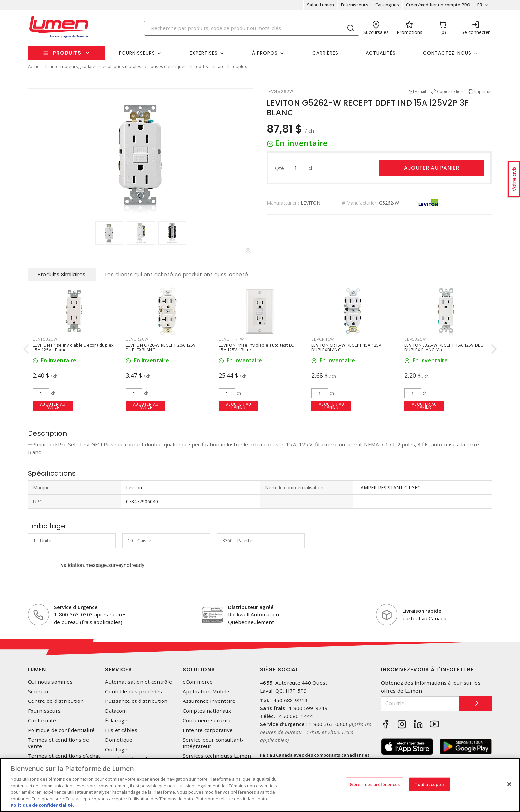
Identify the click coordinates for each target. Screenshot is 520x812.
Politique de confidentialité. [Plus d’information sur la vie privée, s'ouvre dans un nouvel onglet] (42, 805)
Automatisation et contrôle (139, 682)
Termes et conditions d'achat (64, 756)
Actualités (381, 53)
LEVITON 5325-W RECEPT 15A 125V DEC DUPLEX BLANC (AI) (444, 347)
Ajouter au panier (432, 168)
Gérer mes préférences (375, 784)
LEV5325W (415, 339)
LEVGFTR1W (231, 339)
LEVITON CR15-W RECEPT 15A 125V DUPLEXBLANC (347, 347)
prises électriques (169, 66)
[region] (260, 785)
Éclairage (116, 721)
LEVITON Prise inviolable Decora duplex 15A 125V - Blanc (73, 347)
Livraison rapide (422, 611)
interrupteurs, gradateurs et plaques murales (96, 66)
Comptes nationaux (207, 711)
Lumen (37, 669)
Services (119, 669)
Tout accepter (430, 784)
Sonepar (38, 691)
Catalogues (387, 5)
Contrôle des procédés (133, 691)
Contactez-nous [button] (447, 53)
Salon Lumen (321, 5)
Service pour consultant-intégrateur (213, 743)
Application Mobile (206, 691)
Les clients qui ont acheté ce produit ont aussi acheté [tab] (177, 275)
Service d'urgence (76, 607)
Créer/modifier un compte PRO (438, 5)
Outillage (116, 749)
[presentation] (26, 349)
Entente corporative (208, 730)
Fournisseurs (355, 5)
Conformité (42, 721)
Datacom (116, 711)
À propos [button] (265, 53)
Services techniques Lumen (217, 756)
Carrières (325, 53)
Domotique (119, 740)
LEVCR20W (137, 339)
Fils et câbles (121, 730)
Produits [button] (67, 53)
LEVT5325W (45, 339)
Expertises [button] (204, 53)
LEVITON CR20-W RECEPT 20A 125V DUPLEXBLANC (161, 347)
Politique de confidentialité (61, 730)
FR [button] (480, 5)
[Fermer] (509, 784)
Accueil (35, 66)
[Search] (252, 28)
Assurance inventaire (209, 701)
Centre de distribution (56, 701)
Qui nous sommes (50, 682)
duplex (240, 66)
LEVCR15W (323, 339)
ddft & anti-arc (210, 66)
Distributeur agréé (251, 607)
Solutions (199, 669)
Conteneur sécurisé (207, 721)
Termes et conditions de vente (58, 743)
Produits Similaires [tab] (62, 275)
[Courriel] (420, 704)
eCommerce (198, 682)
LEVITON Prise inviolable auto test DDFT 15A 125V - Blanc (259, 347)
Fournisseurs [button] (137, 53)
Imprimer (483, 91)
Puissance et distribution (136, 701)
